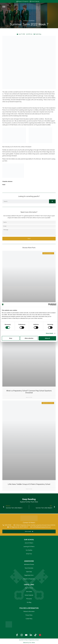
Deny (11, 338)
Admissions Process (29, 564)
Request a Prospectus (29, 579)
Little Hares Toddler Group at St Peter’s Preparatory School (29, 484)
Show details (50, 333)
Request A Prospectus (22, 1)
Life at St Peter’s (29, 543)
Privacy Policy (29, 615)
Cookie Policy (29, 619)
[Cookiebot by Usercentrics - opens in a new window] (49, 305)
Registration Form (29, 575)
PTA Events (29, 599)
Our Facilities (29, 550)
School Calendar (35, 1)
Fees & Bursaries (29, 568)
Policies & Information (29, 611)
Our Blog (29, 602)
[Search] (52, 201)
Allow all (47, 338)
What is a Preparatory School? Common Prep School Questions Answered (29, 392)
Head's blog (38, 34)
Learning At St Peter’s (29, 547)
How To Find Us (29, 588)
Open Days (29, 572)
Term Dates (29, 592)
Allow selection (29, 338)
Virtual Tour (29, 554)
